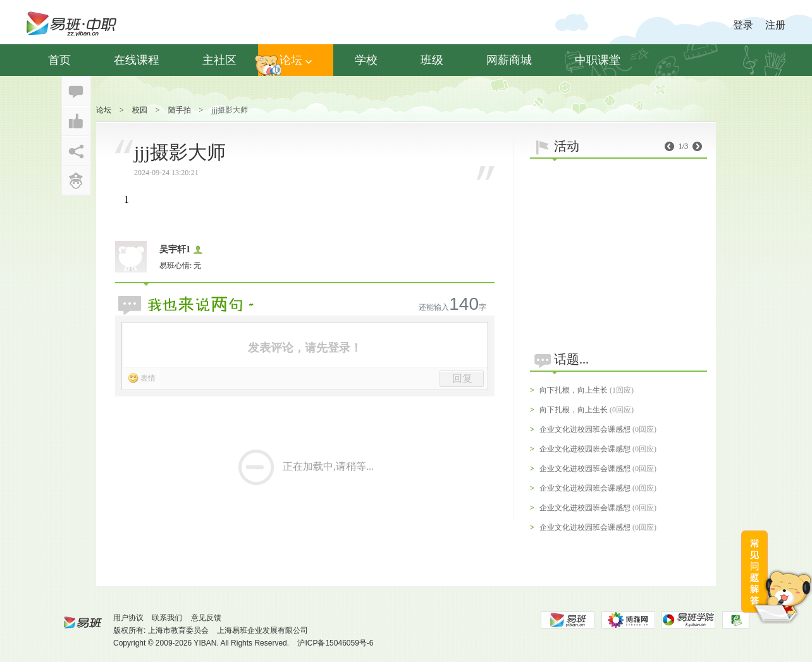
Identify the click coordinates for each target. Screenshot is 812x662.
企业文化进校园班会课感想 (585, 429)
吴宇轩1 (175, 249)
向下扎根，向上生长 (574, 390)
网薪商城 (509, 60)
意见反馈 (206, 618)
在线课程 (137, 60)
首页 (59, 60)
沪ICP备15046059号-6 (335, 643)
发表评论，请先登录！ (305, 348)
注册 (775, 25)
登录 (743, 25)
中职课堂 (598, 60)
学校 (366, 60)
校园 (140, 110)
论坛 (296, 60)
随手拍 (180, 110)
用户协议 (128, 618)
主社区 (219, 60)
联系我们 (167, 618)
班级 (432, 60)
